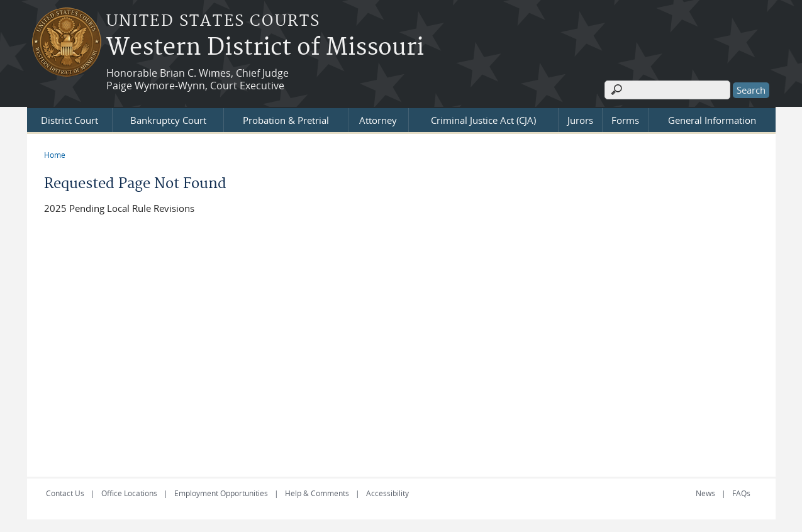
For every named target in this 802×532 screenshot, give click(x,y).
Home (55, 155)
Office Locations (129, 493)
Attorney (378, 120)
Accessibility (387, 493)
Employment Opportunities (221, 493)
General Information (712, 120)
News (705, 493)
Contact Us (65, 493)
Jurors (580, 120)
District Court (70, 120)
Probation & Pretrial (286, 120)
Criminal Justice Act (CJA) (483, 120)
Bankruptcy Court (168, 120)
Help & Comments (317, 493)
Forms (625, 120)
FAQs (741, 493)
